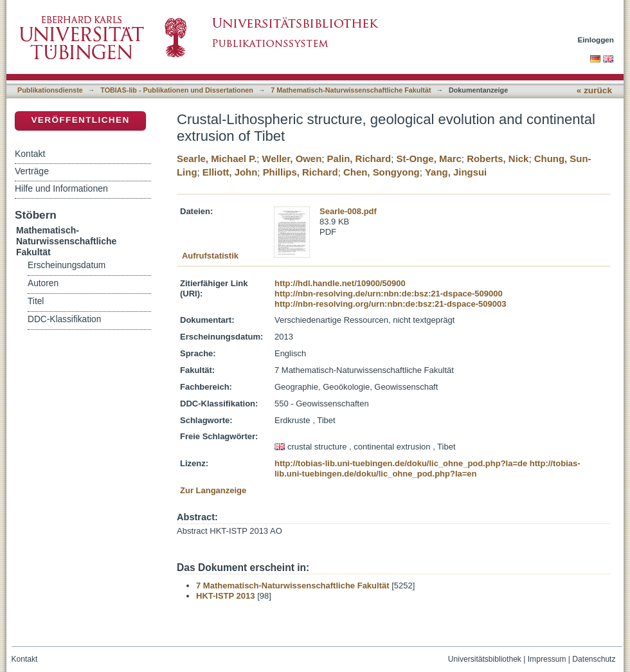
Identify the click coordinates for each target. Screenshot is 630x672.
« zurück (594, 90)
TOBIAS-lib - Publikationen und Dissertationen (177, 90)
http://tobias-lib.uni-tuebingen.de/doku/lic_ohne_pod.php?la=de (401, 463)
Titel (36, 301)
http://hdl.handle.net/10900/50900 (340, 283)
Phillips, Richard (301, 172)
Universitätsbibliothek (485, 659)
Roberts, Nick (498, 159)
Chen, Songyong (382, 172)
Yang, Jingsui (456, 172)
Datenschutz (594, 659)
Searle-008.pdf (348, 211)
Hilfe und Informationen (61, 188)
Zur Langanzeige (213, 490)
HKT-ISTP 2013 (226, 596)
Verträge (32, 171)
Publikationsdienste (50, 90)
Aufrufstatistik (210, 256)
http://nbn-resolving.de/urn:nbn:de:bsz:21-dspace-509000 (389, 294)
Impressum (547, 659)
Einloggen (596, 40)
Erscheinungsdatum (67, 265)
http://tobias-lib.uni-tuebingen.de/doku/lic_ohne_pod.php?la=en (428, 468)
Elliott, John (230, 172)
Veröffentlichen (80, 120)
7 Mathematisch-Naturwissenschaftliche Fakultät (351, 90)
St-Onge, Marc (429, 159)
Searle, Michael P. (217, 159)
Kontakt (30, 154)
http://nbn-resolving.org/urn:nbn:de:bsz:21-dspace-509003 (390, 304)
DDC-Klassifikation (64, 319)
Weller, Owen (292, 159)
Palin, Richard (359, 159)
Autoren (43, 283)
